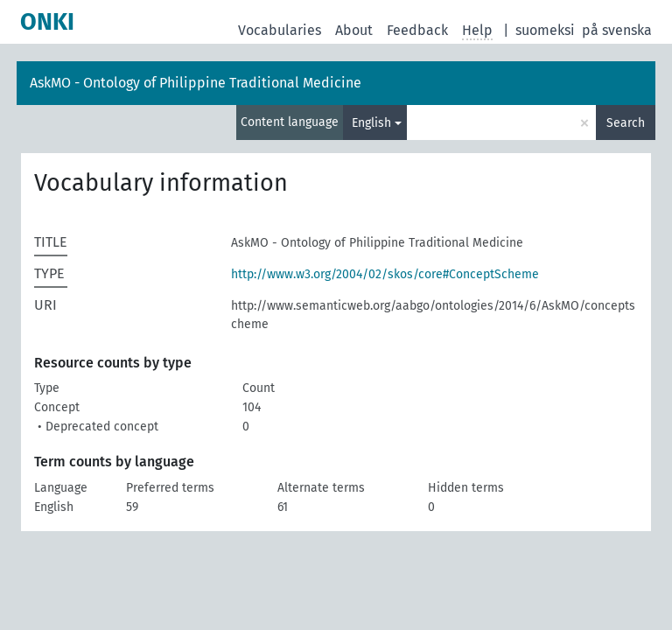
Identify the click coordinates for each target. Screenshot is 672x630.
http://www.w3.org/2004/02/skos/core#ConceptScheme (385, 274)
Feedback (417, 30)
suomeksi (545, 30)
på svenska (617, 30)
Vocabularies (280, 30)
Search (626, 123)
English (371, 123)
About (354, 30)
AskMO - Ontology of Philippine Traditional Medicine (196, 83)
